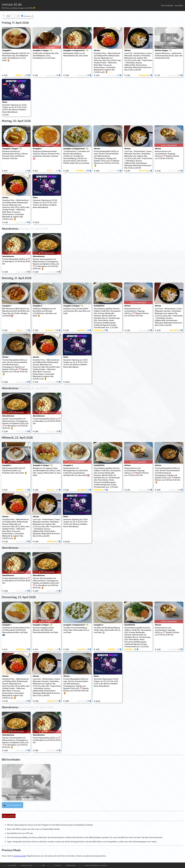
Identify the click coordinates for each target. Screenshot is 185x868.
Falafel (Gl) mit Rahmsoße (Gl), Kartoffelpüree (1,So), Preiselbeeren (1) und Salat (46, 56)
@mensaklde (12, 865)
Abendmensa (26, 16)
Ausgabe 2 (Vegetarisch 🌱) (76, 50)
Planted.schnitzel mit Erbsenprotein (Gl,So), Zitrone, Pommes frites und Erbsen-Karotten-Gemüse (15, 155)
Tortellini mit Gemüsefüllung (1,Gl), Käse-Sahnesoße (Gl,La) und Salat (76, 630)
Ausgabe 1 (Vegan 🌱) (42, 50)
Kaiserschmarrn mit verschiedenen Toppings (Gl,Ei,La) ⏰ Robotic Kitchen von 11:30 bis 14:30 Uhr (167, 155)
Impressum (104, 865)
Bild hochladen (170, 47)
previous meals (20, 856)
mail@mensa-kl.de (27, 865)
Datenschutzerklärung (92, 865)
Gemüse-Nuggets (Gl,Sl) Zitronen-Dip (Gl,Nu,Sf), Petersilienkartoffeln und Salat (45, 630)
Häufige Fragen (71, 865)
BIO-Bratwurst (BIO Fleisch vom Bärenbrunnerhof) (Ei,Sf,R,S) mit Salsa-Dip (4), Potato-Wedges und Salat (16, 312)
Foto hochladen (167, 5)
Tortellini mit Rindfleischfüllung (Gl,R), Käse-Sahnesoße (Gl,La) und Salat (107, 630)
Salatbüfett (99, 306)
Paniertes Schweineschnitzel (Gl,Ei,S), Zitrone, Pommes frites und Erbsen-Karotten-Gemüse (46, 155)
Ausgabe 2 (37, 306)
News (5, 102)
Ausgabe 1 (7, 50)
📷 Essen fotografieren (13, 805)
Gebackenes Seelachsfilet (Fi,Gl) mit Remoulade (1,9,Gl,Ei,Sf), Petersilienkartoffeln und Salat (16, 631)
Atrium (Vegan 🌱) (163, 50)
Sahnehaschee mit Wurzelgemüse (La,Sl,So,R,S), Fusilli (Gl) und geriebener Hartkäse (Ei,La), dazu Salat (77, 472)
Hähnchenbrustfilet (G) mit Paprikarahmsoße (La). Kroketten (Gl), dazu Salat (15, 471)
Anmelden (179, 5)
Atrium (97, 50)
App (43, 865)
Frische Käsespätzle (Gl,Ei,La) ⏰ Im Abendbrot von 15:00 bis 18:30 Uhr (16, 261)
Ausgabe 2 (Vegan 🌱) (73, 306)
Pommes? (58, 865)
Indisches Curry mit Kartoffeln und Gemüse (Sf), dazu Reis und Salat (77, 311)
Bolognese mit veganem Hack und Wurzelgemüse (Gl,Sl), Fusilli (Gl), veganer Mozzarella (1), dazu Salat (47, 472)
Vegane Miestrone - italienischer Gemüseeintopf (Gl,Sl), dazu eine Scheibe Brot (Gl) (169, 56)
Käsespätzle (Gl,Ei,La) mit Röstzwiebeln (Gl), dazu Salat (76, 54)
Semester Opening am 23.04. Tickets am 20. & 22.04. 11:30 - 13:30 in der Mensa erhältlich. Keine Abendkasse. (15, 108)
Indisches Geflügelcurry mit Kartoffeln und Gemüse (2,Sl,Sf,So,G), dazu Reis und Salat (45, 312)
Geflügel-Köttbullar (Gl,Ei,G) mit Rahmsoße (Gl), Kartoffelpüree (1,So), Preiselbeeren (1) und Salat (16, 57)
